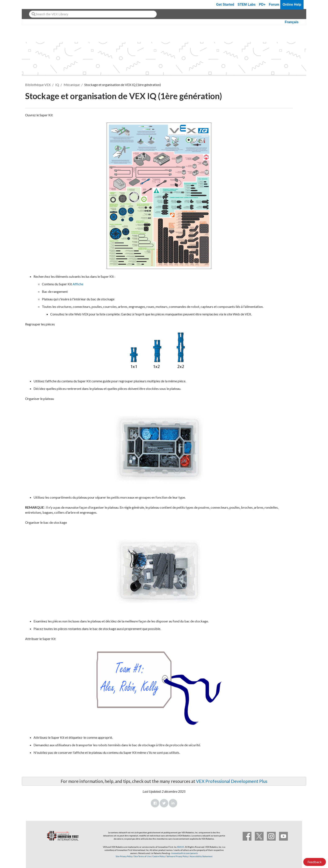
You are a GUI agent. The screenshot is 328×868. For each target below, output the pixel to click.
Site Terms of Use (142, 856)
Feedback (315, 862)
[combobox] (93, 14)
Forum (274, 4)
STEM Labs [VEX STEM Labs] (247, 4)
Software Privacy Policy (177, 856)
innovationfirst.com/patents (185, 853)
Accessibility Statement (201, 856)
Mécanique (72, 85)
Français (292, 22)
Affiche (78, 284)
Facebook (155, 803)
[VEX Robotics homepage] (33, 4)
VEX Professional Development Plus (232, 781)
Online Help (292, 4)
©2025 (181, 847)
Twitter (164, 803)
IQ (57, 85)
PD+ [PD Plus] (262, 4)
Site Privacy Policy (124, 856)
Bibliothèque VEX (38, 85)
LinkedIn (173, 803)
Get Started (225, 4)
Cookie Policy (159, 856)
